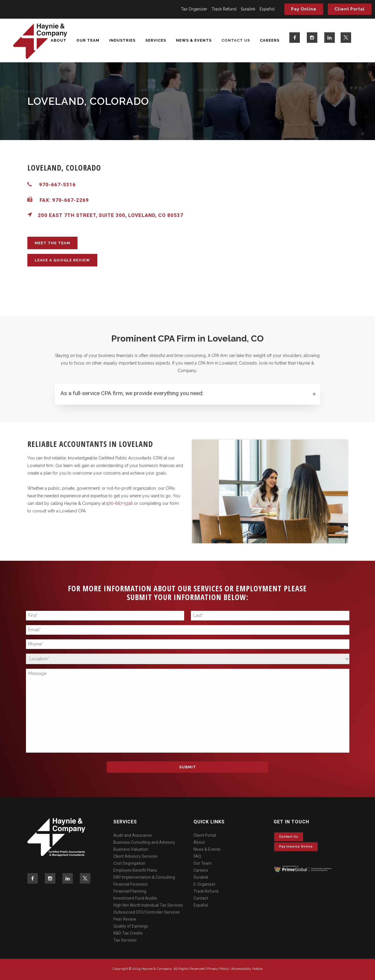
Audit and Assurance (133, 835)
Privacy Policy (218, 969)
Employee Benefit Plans (135, 870)
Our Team (203, 863)
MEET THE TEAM (52, 243)
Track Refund (224, 9)
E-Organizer (205, 884)
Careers (201, 870)
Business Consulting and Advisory (144, 842)
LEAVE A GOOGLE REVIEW (62, 260)
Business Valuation (131, 849)
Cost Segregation (129, 863)
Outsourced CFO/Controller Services (147, 912)
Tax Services (125, 940)
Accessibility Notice (247, 969)
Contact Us (289, 837)
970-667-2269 (71, 200)
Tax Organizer (194, 9)
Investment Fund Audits (135, 898)
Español (267, 9)
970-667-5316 (57, 185)
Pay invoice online (296, 847)
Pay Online (304, 9)
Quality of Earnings (131, 926)
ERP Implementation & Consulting (144, 877)
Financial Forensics (131, 884)
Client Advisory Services (135, 856)
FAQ (197, 856)
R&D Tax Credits (128, 933)
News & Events (207, 849)
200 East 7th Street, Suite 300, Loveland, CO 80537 (105, 215)
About (199, 842)
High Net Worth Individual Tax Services (148, 905)
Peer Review (125, 919)
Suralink (248, 9)
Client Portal (350, 9)
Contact (201, 898)
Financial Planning (130, 891)
